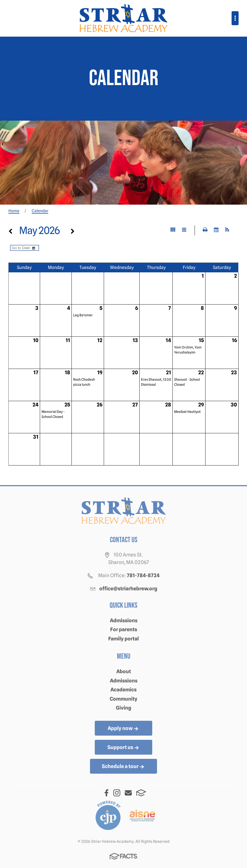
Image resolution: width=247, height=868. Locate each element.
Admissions (124, 620)
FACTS (141, 793)
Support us (124, 748)
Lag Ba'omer (83, 315)
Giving (124, 708)
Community (124, 699)
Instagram (117, 793)
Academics (124, 690)
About (124, 671)
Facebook (107, 793)
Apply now (124, 729)
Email (128, 793)
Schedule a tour (124, 767)
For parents (124, 629)
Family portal (124, 639)
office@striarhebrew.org (128, 589)
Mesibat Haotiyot (187, 412)
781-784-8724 (143, 575)
